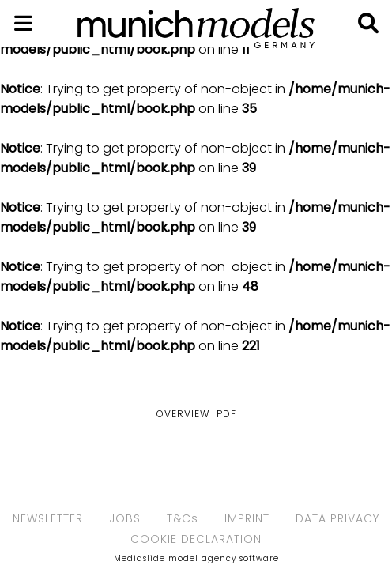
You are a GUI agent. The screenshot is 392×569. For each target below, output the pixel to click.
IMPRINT (247, 518)
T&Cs (183, 518)
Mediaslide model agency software (196, 558)
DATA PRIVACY (337, 518)
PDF (226, 414)
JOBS (125, 518)
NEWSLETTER (48, 518)
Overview (183, 414)
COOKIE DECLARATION (196, 539)
